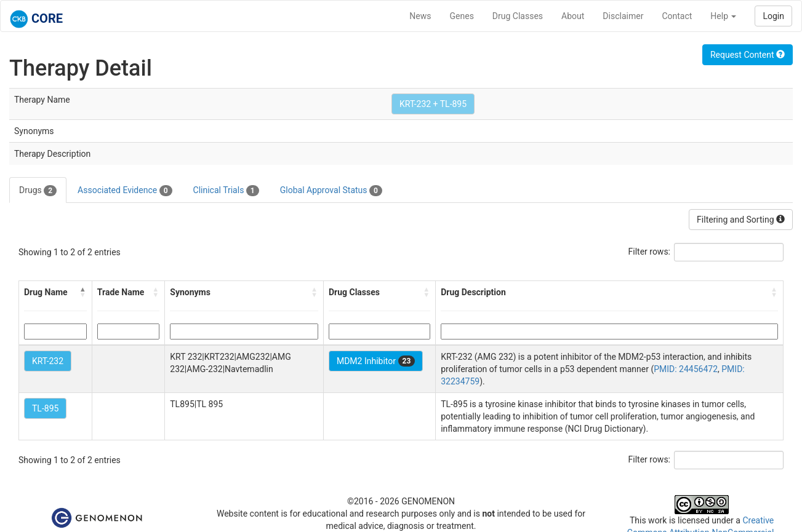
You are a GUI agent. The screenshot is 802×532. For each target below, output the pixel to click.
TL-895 (45, 408)
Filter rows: (650, 252)
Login (773, 16)
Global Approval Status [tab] (331, 191)
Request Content (748, 55)
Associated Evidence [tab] (125, 191)
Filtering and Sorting (741, 220)
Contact (677, 16)
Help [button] (723, 16)
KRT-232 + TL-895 (433, 104)
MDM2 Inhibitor (376, 361)
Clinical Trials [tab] (226, 191)
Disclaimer (623, 16)
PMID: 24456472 (686, 369)
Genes (462, 16)
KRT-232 (48, 361)
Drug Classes (518, 16)
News (420, 16)
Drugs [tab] (38, 191)
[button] (83, 292)
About (573, 16)
